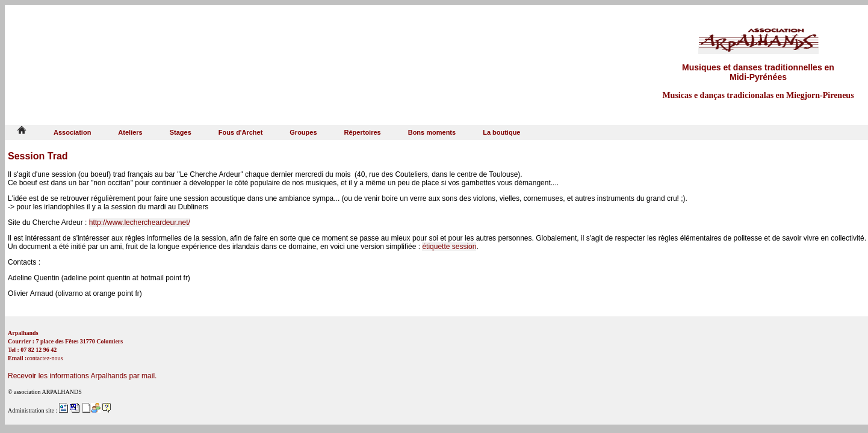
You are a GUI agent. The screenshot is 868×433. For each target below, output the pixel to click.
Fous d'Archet (241, 132)
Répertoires (363, 132)
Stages (181, 132)
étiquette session (449, 247)
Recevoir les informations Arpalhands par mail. (82, 376)
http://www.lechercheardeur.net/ (140, 223)
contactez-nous (45, 358)
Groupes (303, 132)
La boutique (501, 132)
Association (72, 132)
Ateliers (130, 132)
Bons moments (432, 132)
